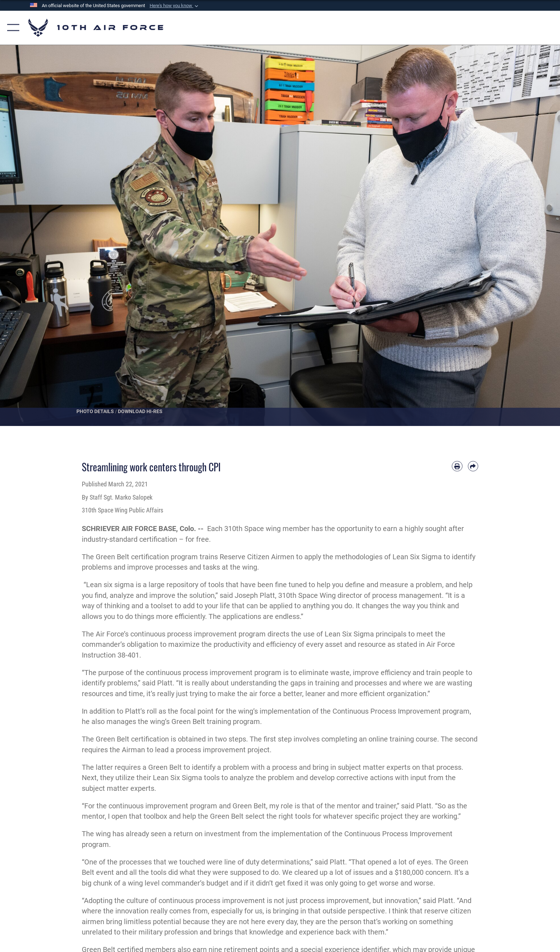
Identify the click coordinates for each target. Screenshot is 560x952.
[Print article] (457, 466)
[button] (175, 6)
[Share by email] (473, 466)
